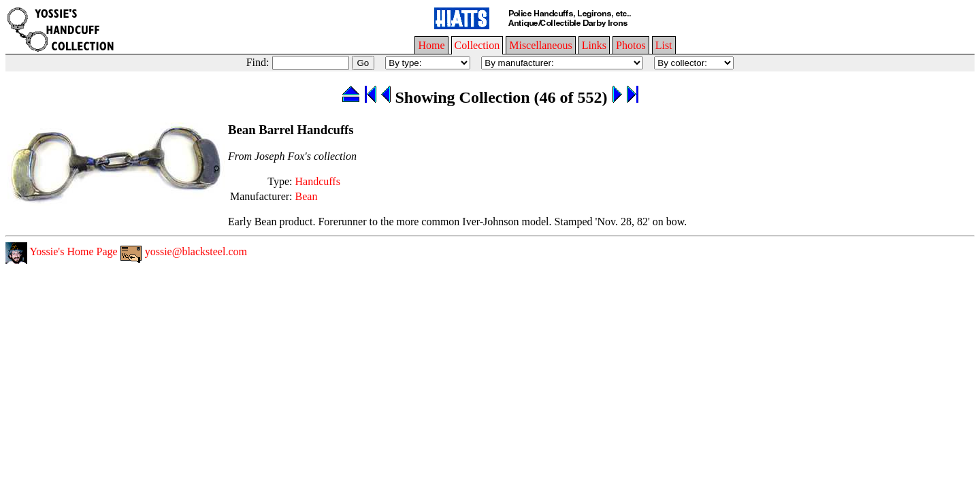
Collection (477, 45)
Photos (631, 45)
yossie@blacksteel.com (184, 251)
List (664, 45)
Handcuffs (318, 181)
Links (594, 45)
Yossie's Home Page (62, 251)
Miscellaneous (540, 45)
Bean (307, 196)
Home (431, 45)
